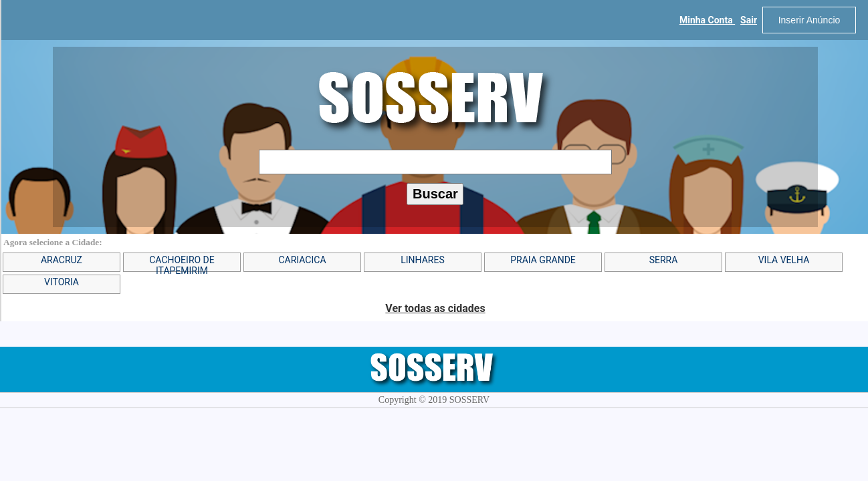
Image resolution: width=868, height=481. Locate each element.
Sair (749, 20)
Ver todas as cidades (435, 308)
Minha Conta (707, 20)
